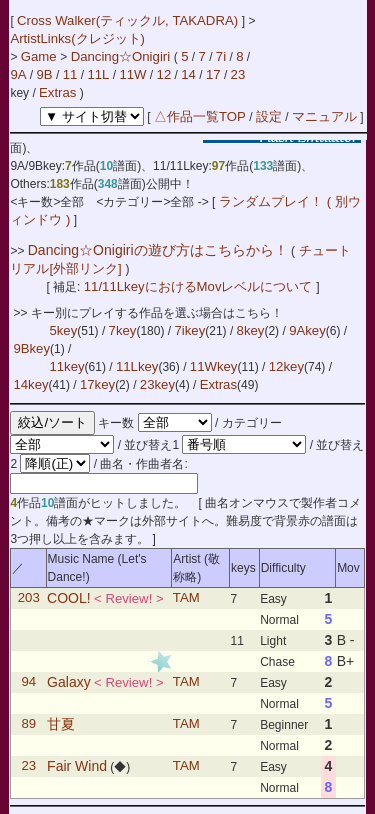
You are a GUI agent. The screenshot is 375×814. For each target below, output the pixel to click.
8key (251, 330)
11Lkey (137, 366)
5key (63, 330)
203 (29, 598)
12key (286, 366)
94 (28, 682)
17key (97, 384)
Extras (57, 92)
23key (157, 384)
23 (238, 74)
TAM (186, 598)
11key (66, 366)
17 (213, 74)
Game (41, 56)
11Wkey (214, 366)
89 (28, 724)
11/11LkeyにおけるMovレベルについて (200, 286)
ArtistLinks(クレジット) (77, 38)
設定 (269, 116)
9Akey (307, 330)
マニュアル (324, 116)
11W (132, 74)
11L (98, 74)
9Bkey (31, 348)
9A (18, 74)
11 (70, 74)
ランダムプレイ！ (270, 201)
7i (221, 56)
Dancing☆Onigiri (122, 56)
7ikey (189, 330)
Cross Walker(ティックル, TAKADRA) (129, 20)
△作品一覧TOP (200, 116)
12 (164, 74)
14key (30, 384)
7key (123, 330)
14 (188, 74)
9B (45, 74)
